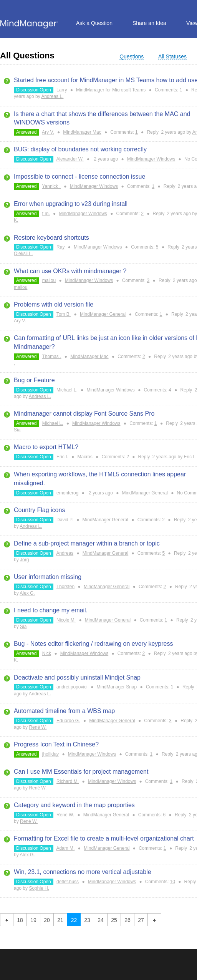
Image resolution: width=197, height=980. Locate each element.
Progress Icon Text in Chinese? (56, 744)
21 (60, 920)
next (155, 920)
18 (20, 920)
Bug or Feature (34, 380)
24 (101, 920)
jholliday (50, 754)
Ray (60, 247)
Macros (85, 457)
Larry (62, 90)
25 (114, 920)
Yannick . (51, 186)
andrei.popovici (72, 687)
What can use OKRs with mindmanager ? (70, 271)
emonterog (67, 493)
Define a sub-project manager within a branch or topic (87, 543)
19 (33, 920)
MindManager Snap (117, 687)
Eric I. (62, 457)
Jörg (24, 560)
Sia (17, 430)
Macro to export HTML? (46, 447)
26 (127, 920)
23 (87, 920)
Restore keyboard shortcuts (51, 238)
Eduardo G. (68, 721)
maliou (49, 280)
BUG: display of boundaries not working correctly (80, 149)
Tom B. (64, 314)
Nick (47, 653)
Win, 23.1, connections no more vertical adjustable (83, 872)
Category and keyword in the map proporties (74, 805)
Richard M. (68, 781)
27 (141, 920)
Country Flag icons (39, 510)
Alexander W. (70, 159)
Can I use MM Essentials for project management (81, 772)
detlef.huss (68, 882)
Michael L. (67, 390)
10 (173, 882)
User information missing (48, 577)
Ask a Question (94, 23)
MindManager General (103, 314)
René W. (38, 727)
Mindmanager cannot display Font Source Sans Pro (84, 414)
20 (47, 920)
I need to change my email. (51, 610)
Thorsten (65, 587)
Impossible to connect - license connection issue (79, 177)
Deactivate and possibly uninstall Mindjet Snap (77, 677)
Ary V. (48, 132)
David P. (65, 520)
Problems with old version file (54, 304)
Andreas (65, 553)
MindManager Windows (151, 159)
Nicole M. (66, 620)
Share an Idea (149, 23)
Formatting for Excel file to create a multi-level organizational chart (104, 838)
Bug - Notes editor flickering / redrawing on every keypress (93, 644)
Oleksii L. (23, 254)
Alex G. (27, 593)
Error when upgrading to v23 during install (71, 204)
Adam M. (65, 848)
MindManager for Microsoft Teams (111, 90)
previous (7, 920)
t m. (46, 214)
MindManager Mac (82, 132)
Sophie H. (39, 888)
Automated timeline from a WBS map (64, 711)
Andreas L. (52, 96)
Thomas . (52, 357)
